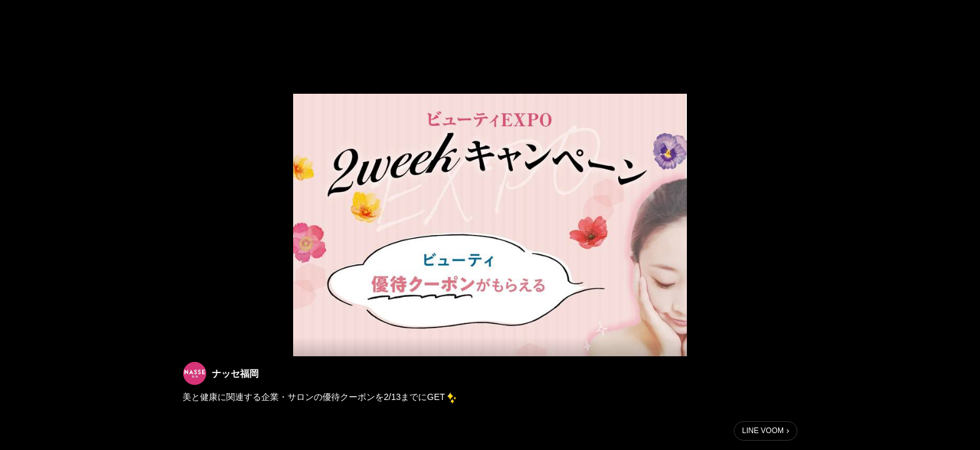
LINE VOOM (763, 431)
